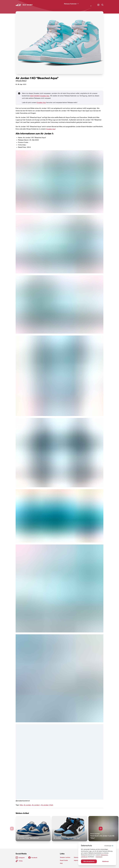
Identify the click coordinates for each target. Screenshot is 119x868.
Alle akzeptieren (89, 861)
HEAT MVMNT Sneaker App (40, 93)
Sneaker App (41, 100)
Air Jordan (27, 803)
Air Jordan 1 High (47, 803)
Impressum (99, 857)
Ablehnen (105, 861)
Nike (21, 803)
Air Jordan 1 (36, 803)
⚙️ (109, 846)
